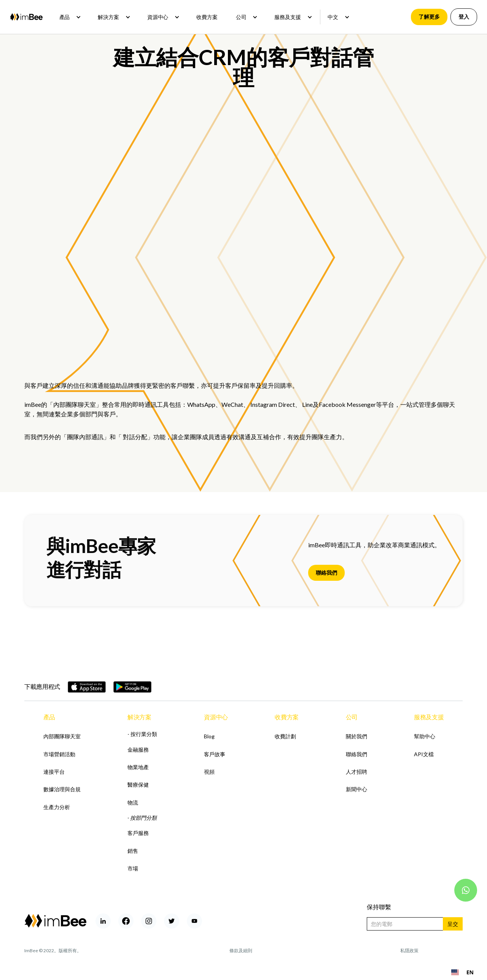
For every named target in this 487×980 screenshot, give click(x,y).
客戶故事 (215, 754)
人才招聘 (356, 772)
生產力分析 (57, 807)
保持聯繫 (379, 907)
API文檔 (424, 754)
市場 (133, 868)
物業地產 (138, 767)
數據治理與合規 (62, 789)
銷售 (133, 851)
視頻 (209, 772)
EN (462, 972)
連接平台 (54, 772)
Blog (209, 736)
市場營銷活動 (59, 754)
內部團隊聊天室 (75, 404)
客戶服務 (138, 833)
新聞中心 (356, 789)
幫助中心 (425, 736)
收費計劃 (285, 736)
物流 (133, 802)
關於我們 (356, 736)
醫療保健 (138, 785)
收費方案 (207, 17)
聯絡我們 (326, 573)
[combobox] (462, 972)
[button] (70, 17)
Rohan (456, 951)
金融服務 (138, 750)
